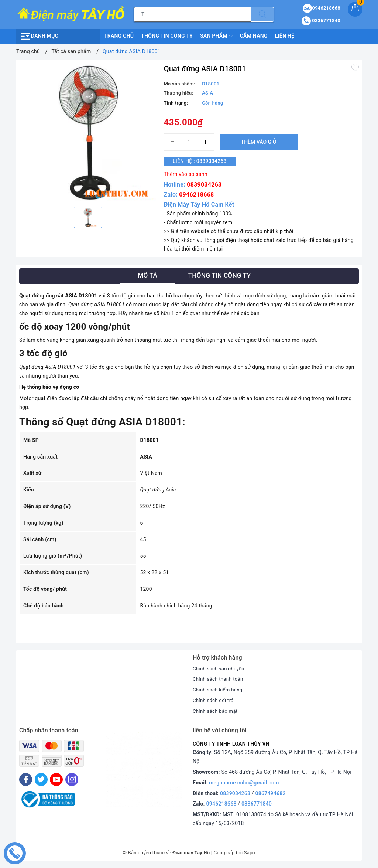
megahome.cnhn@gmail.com (244, 783)
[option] (88, 132)
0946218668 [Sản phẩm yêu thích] (322, 8)
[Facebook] (26, 780)
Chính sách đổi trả (214, 700)
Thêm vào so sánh (186, 174)
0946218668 (196, 195)
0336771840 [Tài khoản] (321, 21)
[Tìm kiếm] (262, 14)
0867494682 (271, 793)
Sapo (250, 853)
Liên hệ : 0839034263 (204, 161)
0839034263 (204, 185)
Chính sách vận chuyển (220, 668)
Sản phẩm (216, 36)
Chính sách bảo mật (216, 711)
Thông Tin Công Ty (167, 36)
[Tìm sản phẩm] (193, 14)
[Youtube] (56, 780)
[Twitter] (41, 780)
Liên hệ (285, 36)
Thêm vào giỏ (259, 142)
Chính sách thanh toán (219, 679)
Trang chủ (119, 36)
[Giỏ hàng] (355, 9)
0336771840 (257, 804)
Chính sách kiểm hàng (219, 690)
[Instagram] (72, 780)
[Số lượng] (189, 142)
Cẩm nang (254, 36)
